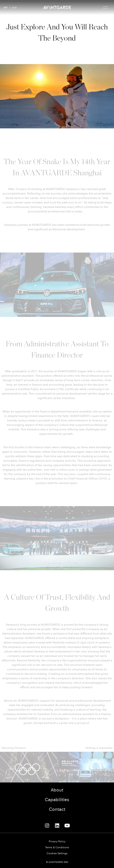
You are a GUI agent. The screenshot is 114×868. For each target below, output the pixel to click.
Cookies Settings (57, 853)
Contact (57, 809)
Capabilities (57, 800)
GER (14, 8)
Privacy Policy (57, 841)
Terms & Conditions (57, 847)
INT (6, 8)
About (57, 790)
